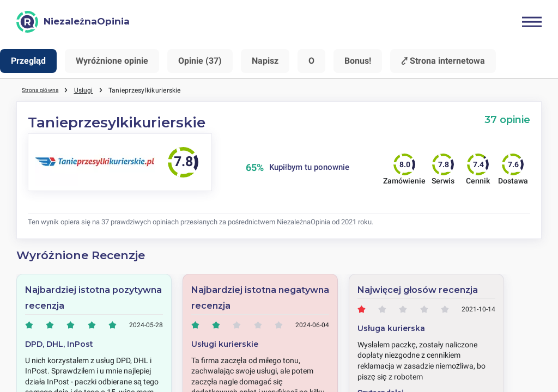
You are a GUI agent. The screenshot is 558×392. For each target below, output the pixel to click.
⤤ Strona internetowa (443, 61)
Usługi (91, 90)
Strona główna (44, 90)
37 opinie (507, 120)
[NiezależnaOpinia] (73, 22)
